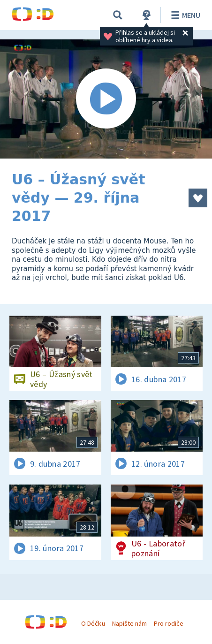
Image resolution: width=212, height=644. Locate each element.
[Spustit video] (106, 99)
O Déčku (93, 623)
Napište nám (129, 623)
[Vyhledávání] (118, 15)
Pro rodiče (169, 623)
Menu (184, 15)
